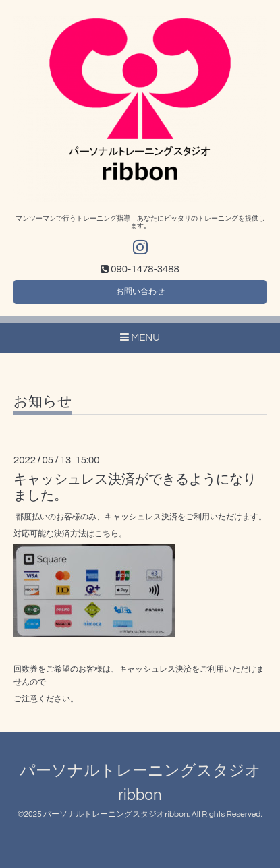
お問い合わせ (140, 292)
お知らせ (43, 402)
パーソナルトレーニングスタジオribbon (115, 814)
